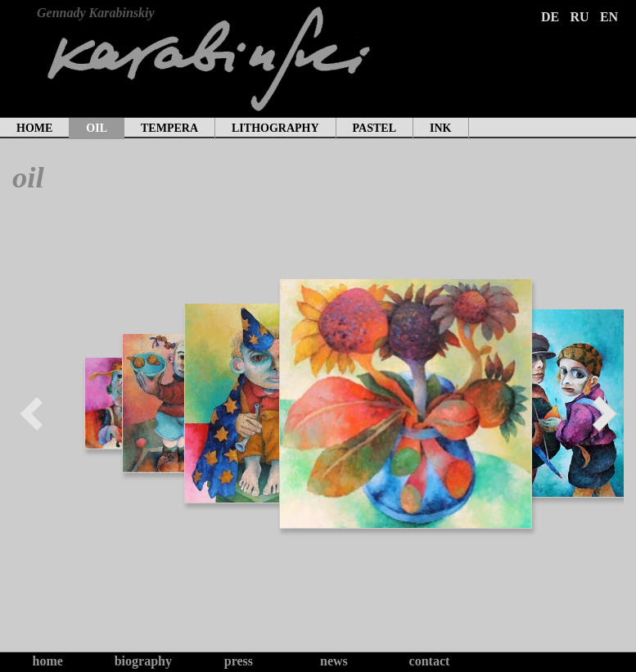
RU (579, 17)
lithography (275, 128)
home (34, 128)
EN (609, 17)
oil (97, 128)
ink (440, 128)
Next (604, 414)
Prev (32, 414)
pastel (374, 128)
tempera (169, 128)
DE (550, 17)
